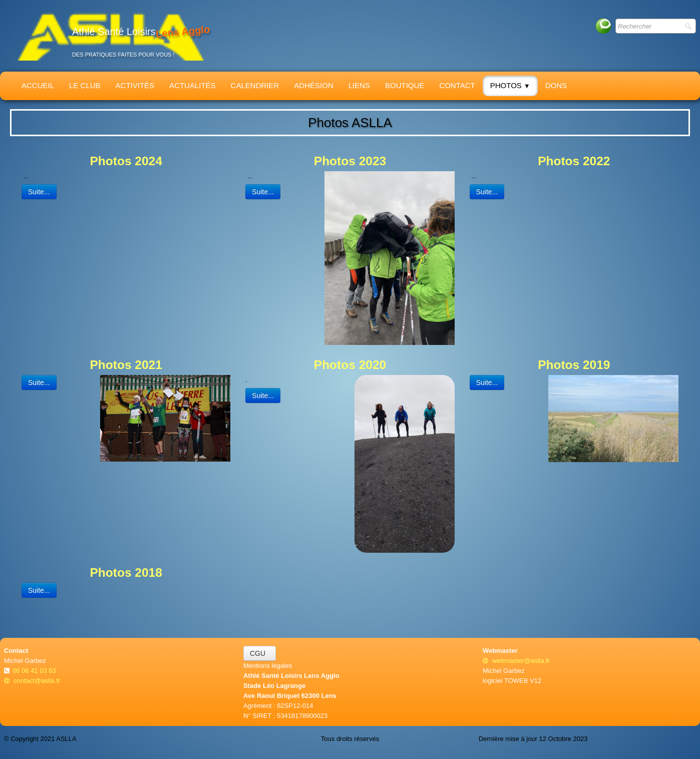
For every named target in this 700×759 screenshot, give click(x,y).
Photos (510, 85)
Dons (556, 85)
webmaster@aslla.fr (516, 661)
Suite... (39, 192)
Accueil (38, 85)
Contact (457, 85)
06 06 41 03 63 (35, 671)
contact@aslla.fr (32, 681)
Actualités (193, 85)
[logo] (111, 36)
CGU (260, 653)
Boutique (405, 85)
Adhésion (313, 85)
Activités (135, 85)
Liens (359, 85)
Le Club (85, 85)
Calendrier (255, 85)
